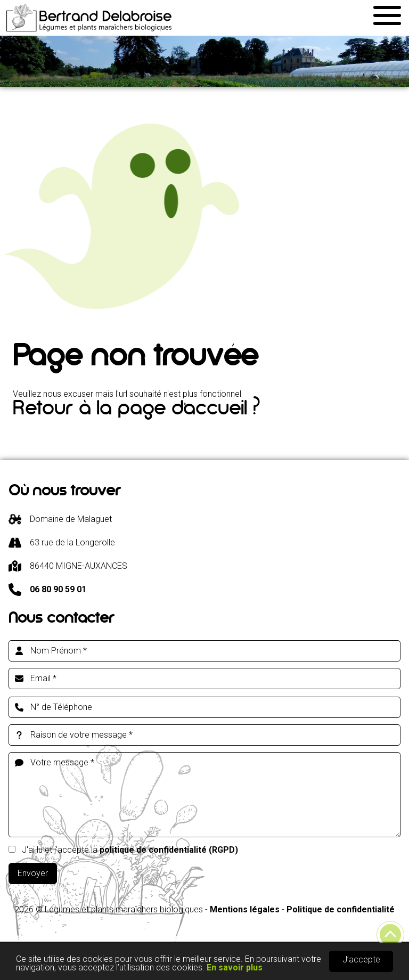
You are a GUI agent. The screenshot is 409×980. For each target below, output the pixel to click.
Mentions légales (245, 909)
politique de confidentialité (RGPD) (169, 850)
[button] (387, 14)
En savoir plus (235, 969)
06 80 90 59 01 (58, 589)
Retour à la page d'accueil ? (136, 411)
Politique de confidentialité (341, 909)
